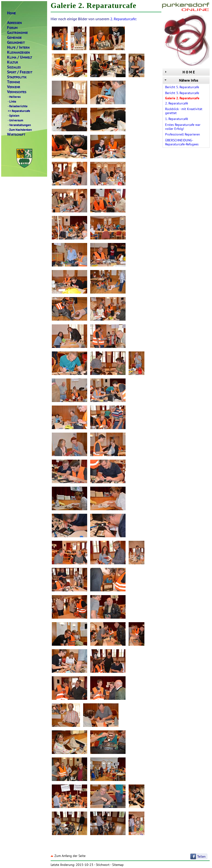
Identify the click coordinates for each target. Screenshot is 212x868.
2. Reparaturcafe (123, 19)
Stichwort (103, 865)
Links (12, 101)
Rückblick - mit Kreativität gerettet (184, 111)
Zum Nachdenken (19, 130)
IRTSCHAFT (16, 134)
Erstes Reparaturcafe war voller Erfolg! (183, 127)
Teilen (201, 856)
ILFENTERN (18, 47)
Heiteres (14, 97)
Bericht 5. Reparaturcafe (182, 87)
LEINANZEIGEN (18, 52)
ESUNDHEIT (16, 42)
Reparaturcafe (19, 111)
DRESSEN (14, 23)
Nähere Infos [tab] (181, 80)
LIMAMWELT (20, 57)
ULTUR (13, 62)
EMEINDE (14, 38)
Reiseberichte (17, 106)
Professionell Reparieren (183, 134)
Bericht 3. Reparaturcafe (182, 93)
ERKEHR (14, 87)
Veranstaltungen (19, 125)
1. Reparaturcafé (177, 119)
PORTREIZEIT (20, 72)
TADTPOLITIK (17, 77)
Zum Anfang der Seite (68, 856)
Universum (15, 120)
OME (11, 13)
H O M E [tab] (179, 72)
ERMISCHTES (17, 92)
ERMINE (14, 82)
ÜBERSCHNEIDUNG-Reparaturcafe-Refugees (182, 142)
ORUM (12, 28)
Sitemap (118, 865)
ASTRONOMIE (17, 33)
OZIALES (14, 67)
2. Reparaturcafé (177, 103)
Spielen (13, 115)
